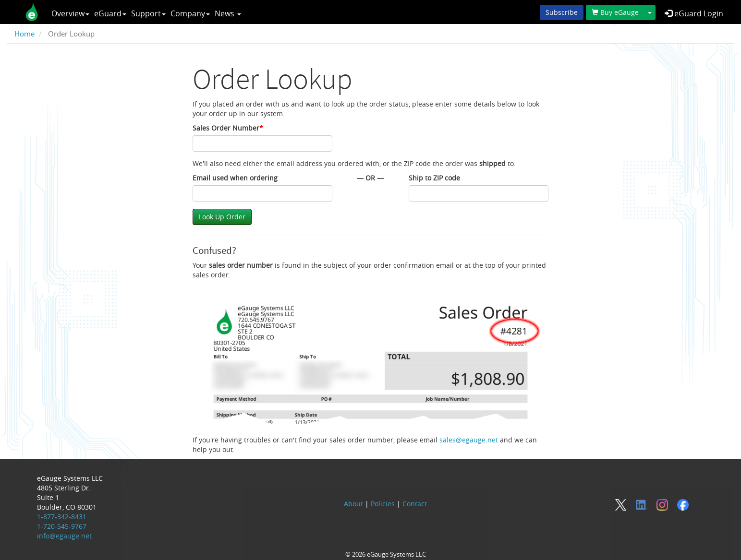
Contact (415, 504)
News (228, 13)
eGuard (110, 13)
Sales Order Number (228, 128)
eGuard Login (694, 13)
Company (190, 13)
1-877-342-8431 (62, 517)
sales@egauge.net (469, 440)
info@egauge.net (64, 536)
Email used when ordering (235, 178)
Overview (70, 13)
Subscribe (562, 12)
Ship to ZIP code (434, 178)
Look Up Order (222, 217)
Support (148, 13)
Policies (383, 504)
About (353, 504)
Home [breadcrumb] (24, 34)
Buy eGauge (615, 12)
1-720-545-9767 (62, 526)
